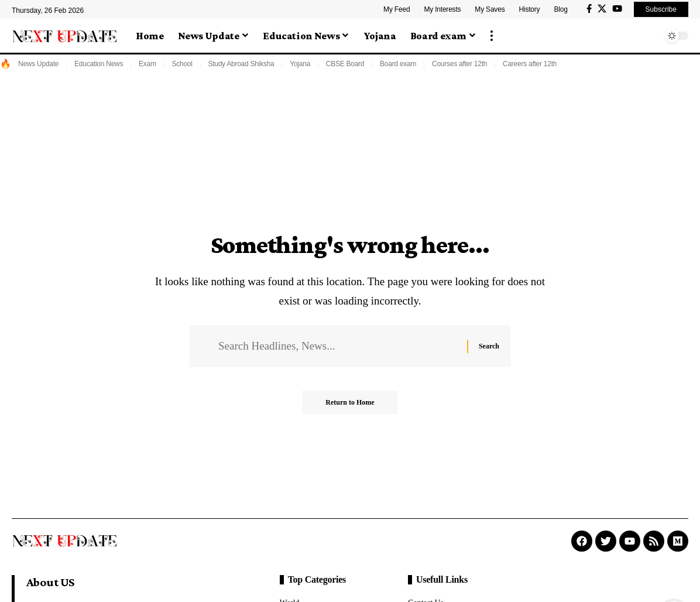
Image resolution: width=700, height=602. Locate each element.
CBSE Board (345, 64)
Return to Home (350, 402)
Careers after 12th (530, 64)
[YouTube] (617, 9)
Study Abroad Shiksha (241, 64)
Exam (147, 64)
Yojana (300, 64)
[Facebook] (589, 9)
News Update (38, 64)
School (182, 64)
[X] (602, 9)
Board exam (398, 64)
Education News (99, 64)
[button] (492, 36)
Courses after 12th (459, 64)
